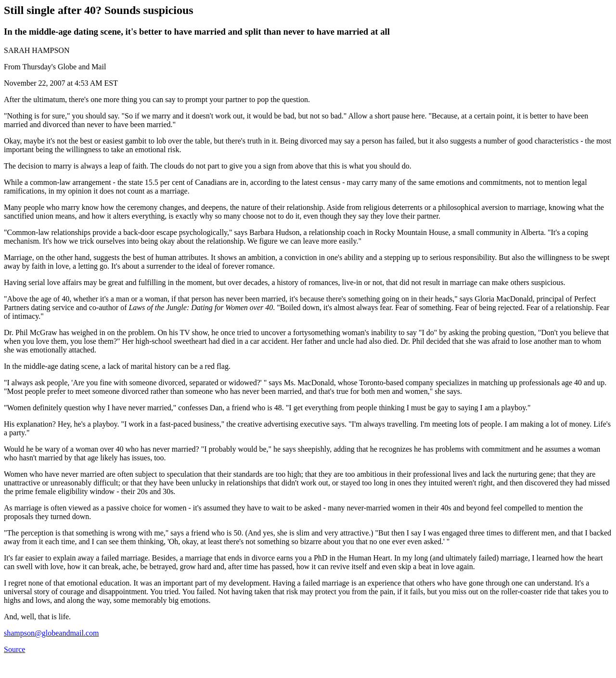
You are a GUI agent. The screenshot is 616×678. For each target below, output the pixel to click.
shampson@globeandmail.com (51, 633)
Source (14, 649)
